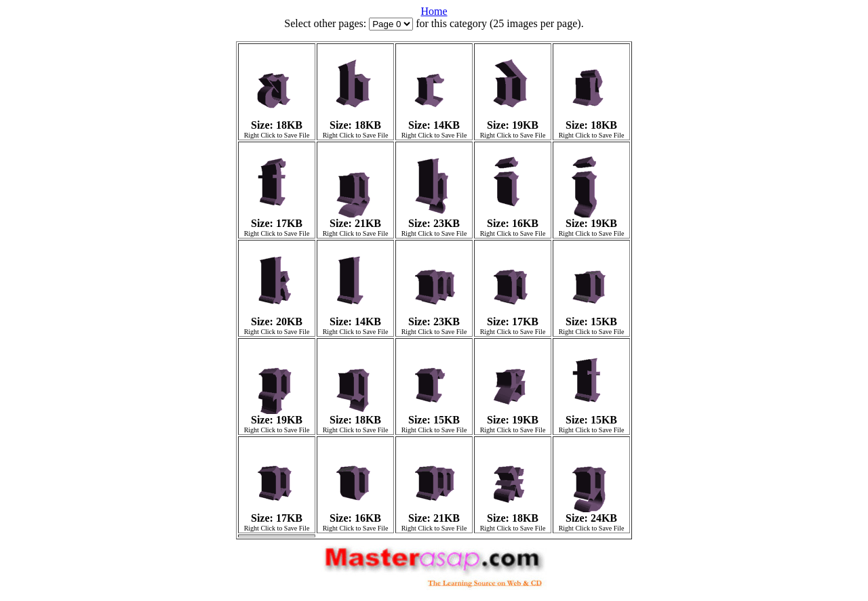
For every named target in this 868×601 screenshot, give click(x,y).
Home (434, 11)
